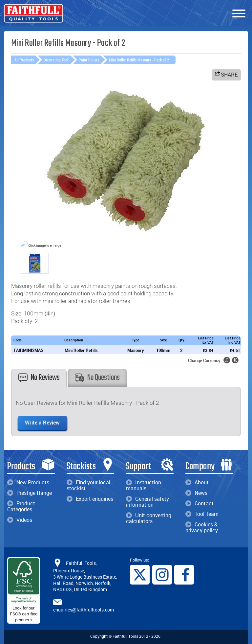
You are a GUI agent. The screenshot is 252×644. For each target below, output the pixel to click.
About (197, 482)
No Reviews (39, 378)
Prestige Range (30, 493)
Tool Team (202, 514)
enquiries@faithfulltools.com (84, 610)
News (196, 493)
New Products (28, 482)
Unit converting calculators (149, 518)
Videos (20, 520)
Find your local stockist (88, 485)
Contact (199, 503)
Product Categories (21, 506)
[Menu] (239, 14)
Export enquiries (90, 499)
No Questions (97, 378)
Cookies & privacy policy (202, 527)
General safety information (147, 502)
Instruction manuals (144, 485)
